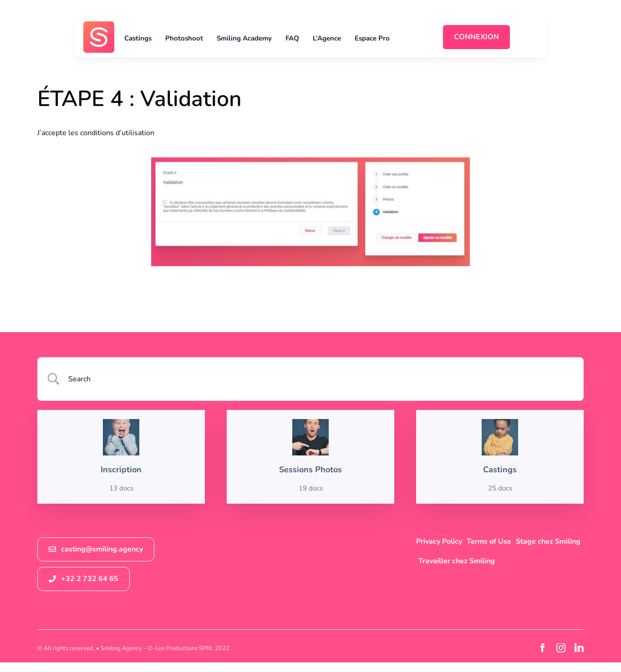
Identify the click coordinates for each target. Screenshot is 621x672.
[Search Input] (322, 379)
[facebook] (543, 648)
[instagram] (561, 648)
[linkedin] (579, 648)
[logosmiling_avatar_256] (99, 25)
